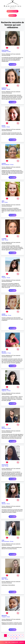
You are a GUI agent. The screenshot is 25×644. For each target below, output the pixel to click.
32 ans (8, 617)
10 (17, 638)
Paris (3, 240)
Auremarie (4, 578)
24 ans (6, 202)
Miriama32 (4, 616)
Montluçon (4, 428)
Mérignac (4, 89)
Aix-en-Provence (5, 541)
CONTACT (22, 642)
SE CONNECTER (12, 15)
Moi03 (3, 427)
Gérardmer (4, 353)
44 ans (9, 391)
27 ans (10, 315)
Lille (3, 202)
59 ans (12, 165)
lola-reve (4, 352)
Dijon (3, 579)
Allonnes (4, 504)
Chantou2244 (5, 465)
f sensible (4, 239)
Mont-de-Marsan (6, 165)
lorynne (3, 126)
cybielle (3, 314)
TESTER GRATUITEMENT (12, 11)
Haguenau (4, 391)
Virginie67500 (5, 389)
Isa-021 (3, 503)
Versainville (4, 315)
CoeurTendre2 (5, 50)
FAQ (6, 642)
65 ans (9, 428)
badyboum (4, 88)
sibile (3, 201)
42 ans (7, 240)
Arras (3, 466)
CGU (9, 642)
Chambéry (4, 52)
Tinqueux (4, 278)
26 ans (8, 504)
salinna (3, 276)
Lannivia (4, 163)
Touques (4, 617)
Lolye (3, 540)
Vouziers (4, 127)
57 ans (7, 466)
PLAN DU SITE (15, 642)
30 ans (8, 127)
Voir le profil (12, 64)
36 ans (9, 89)
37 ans (9, 353)
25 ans (9, 52)
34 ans (8, 278)
